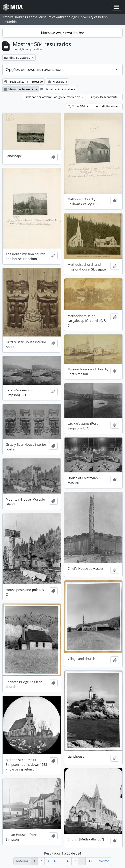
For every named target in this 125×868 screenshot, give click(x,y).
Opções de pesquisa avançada (34, 69)
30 (90, 861)
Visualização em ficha (21, 89)
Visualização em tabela (58, 89)
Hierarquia (57, 82)
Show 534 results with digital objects (94, 106)
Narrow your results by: (62, 33)
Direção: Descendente (103, 97)
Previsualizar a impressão (23, 82)
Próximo (103, 861)
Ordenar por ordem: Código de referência (53, 97)
